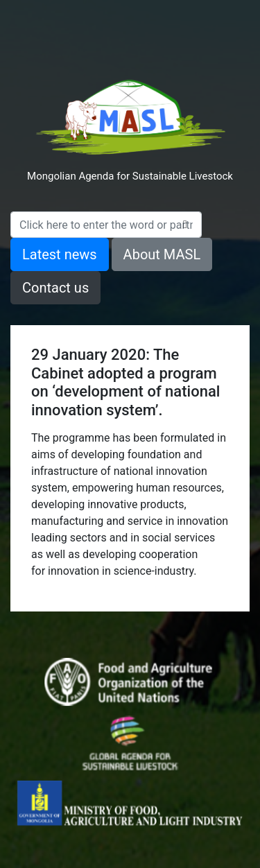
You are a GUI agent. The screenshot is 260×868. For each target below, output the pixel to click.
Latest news (60, 254)
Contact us (55, 288)
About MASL (162, 254)
